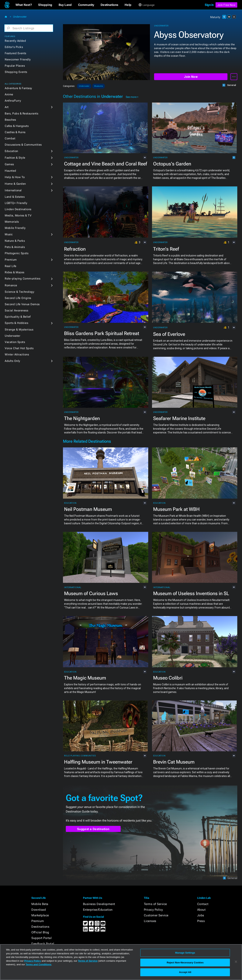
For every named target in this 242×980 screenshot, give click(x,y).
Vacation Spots (15, 342)
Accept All (185, 972)
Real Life (11, 266)
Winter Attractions (17, 354)
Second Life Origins (18, 298)
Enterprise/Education (98, 910)
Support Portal (41, 938)
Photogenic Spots (17, 253)
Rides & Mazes (15, 272)
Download (39, 910)
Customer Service (156, 915)
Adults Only (12, 361)
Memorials (12, 222)
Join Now (191, 77)
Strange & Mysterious (19, 330)
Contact (203, 904)
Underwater (20, 17)
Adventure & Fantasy (18, 88)
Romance (11, 285)
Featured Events (16, 53)
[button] (24, 5)
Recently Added (15, 41)
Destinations (40, 927)
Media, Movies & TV (18, 215)
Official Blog (40, 932)
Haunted (10, 171)
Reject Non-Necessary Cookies (185, 963)
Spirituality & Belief (18, 317)
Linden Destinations (18, 209)
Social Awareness (16, 310)
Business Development (99, 904)
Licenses (150, 921)
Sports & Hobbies (16, 323)
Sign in (209, 5)
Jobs (201, 915)
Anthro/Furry (13, 101)
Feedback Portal (43, 944)
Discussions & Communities (23, 145)
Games (9, 164)
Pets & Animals (15, 247)
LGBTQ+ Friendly (16, 203)
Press (201, 921)
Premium (11, 260)
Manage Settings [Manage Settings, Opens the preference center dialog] (185, 953)
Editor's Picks (14, 47)
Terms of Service (155, 904)
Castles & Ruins (15, 132)
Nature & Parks (15, 241)
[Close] (236, 962)
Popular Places (15, 66)
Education (11, 151)
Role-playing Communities (22, 279)
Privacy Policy (153, 910)
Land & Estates (15, 197)
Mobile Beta (40, 904)
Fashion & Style (15, 158)
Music (9, 234)
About (201, 910)
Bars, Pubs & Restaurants (21, 114)
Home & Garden (15, 184)
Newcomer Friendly (18, 59)
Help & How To (15, 177)
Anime (9, 94)
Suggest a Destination (93, 829)
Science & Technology (19, 292)
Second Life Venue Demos (22, 304)
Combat (10, 138)
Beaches (10, 120)
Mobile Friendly (15, 228)
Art (7, 107)
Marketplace (40, 915)
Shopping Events (16, 72)
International (13, 190)
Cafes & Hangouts (17, 126)
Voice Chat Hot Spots (19, 348)
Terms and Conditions (38, 964)
